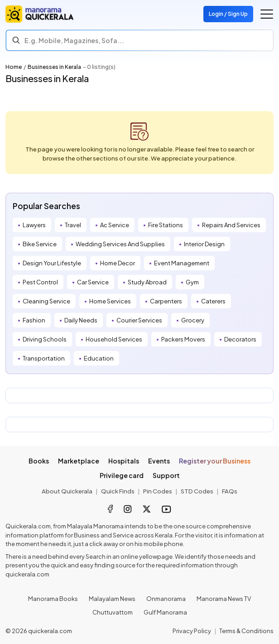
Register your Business (215, 461)
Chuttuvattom (113, 612)
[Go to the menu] (267, 14)
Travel (73, 225)
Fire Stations (166, 225)
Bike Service (40, 244)
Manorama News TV (224, 599)
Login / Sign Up (228, 14)
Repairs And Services (231, 225)
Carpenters (166, 301)
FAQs (230, 491)
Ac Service (115, 225)
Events (159, 461)
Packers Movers (183, 339)
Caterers (213, 301)
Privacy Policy (192, 631)
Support (166, 475)
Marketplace (79, 461)
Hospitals (124, 461)
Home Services (110, 301)
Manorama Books (53, 599)
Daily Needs (81, 320)
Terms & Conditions (246, 631)
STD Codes (197, 491)
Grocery (193, 320)
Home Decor (118, 263)
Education (99, 358)
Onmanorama (166, 599)
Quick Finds (118, 491)
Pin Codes (158, 491)
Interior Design (204, 244)
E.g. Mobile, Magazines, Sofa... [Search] (74, 40)
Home (14, 67)
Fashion (34, 320)
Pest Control (40, 282)
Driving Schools (45, 339)
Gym (192, 282)
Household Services (114, 339)
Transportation (44, 358)
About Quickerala (67, 491)
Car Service (93, 282)
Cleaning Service (46, 301)
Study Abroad (147, 282)
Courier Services (139, 320)
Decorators (240, 339)
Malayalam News (112, 599)
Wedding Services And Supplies (120, 244)
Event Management (182, 263)
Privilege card (122, 475)
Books (39, 461)
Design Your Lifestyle (52, 263)
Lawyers (34, 225)
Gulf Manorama (165, 612)
